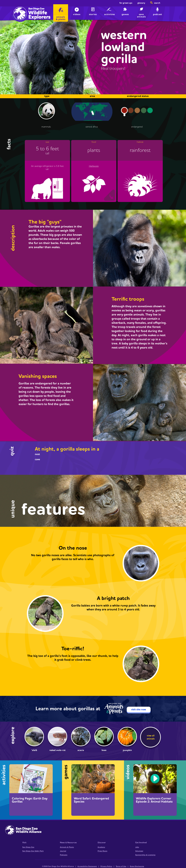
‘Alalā (34, 750)
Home (19, 11)
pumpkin (127, 750)
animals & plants (61, 18)
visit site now (139, 710)
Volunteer (139, 851)
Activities (110, 14)
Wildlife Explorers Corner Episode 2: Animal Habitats (154, 800)
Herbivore (94, 166)
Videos (77, 14)
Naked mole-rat (57, 750)
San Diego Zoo (28, 847)
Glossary (141, 3)
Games (125, 14)
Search (157, 3)
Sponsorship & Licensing (145, 855)
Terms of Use (121, 866)
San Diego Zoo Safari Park (33, 851)
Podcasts (64, 855)
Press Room (102, 851)
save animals (141, 15)
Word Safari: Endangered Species (91, 800)
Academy (101, 847)
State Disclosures (137, 866)
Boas (104, 750)
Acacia (81, 750)
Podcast (158, 14)
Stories (93, 14)
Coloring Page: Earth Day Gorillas (30, 800)
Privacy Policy (106, 866)
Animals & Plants (67, 847)
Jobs (137, 847)
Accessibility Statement (87, 866)
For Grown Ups (126, 3)
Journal (63, 851)
